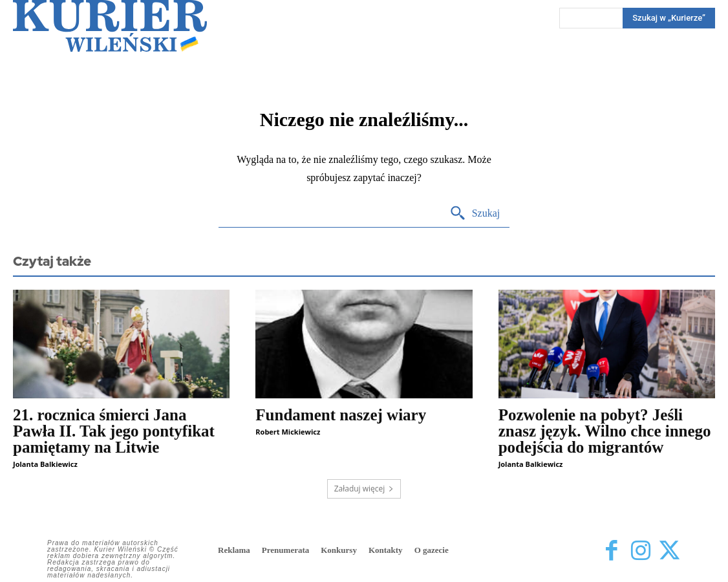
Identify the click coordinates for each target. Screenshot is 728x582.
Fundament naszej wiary (341, 415)
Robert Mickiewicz (288, 432)
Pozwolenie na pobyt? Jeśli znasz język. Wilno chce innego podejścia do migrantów (605, 431)
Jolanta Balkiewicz (45, 464)
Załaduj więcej (364, 489)
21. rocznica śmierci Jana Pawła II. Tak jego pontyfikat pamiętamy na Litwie (114, 431)
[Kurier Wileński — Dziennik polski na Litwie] (110, 26)
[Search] (475, 214)
